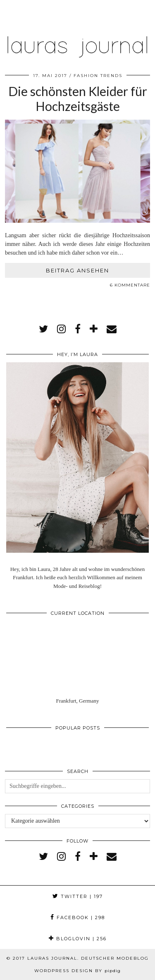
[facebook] (78, 329)
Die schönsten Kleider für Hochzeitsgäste (78, 99)
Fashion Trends (98, 76)
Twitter (78, 896)
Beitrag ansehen (77, 270)
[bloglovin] (94, 329)
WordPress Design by (77, 971)
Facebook (78, 917)
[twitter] (43, 329)
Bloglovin (78, 939)
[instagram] (61, 329)
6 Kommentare (130, 285)
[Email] (112, 329)
